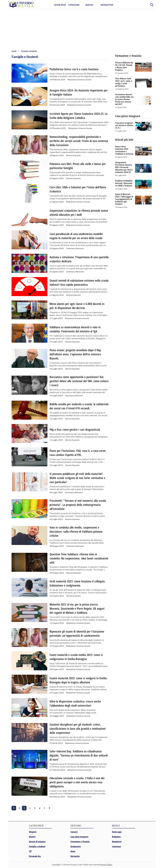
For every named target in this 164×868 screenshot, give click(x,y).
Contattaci (116, 846)
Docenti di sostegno (37, 842)
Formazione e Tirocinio (80, 842)
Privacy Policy (106, 865)
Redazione (116, 837)
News (73, 851)
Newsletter (107, 5)
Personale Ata (35, 856)
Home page (117, 832)
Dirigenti (33, 832)
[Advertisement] (82, 28)
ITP (30, 851)
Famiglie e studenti (37, 846)
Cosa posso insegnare (79, 837)
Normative (75, 856)
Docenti (32, 837)
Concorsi (74, 832)
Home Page (60, 5)
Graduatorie (76, 846)
